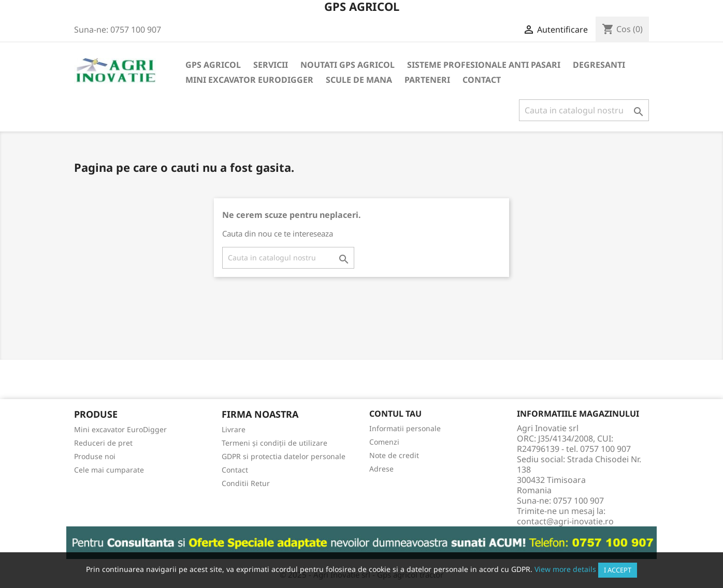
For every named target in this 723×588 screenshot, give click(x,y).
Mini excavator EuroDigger (249, 80)
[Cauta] (584, 110)
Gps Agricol (213, 65)
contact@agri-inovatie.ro (565, 521)
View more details (565, 569)
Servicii (271, 65)
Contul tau (395, 414)
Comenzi (384, 442)
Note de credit (394, 455)
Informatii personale (405, 428)
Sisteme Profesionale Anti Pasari (484, 65)
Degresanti (599, 65)
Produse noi (95, 456)
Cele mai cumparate (109, 470)
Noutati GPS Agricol (348, 65)
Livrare (234, 429)
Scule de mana (359, 80)
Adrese (381, 469)
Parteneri (427, 80)
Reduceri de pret (103, 443)
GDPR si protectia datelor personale (284, 456)
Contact (482, 80)
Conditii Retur (246, 483)
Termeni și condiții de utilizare (274, 443)
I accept (618, 570)
